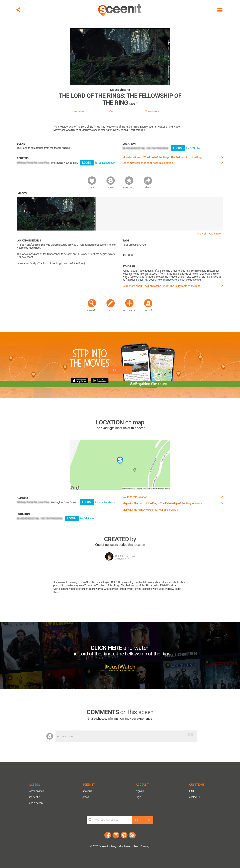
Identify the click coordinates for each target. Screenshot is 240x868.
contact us (195, 797)
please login (102, 582)
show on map (37, 791)
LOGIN (87, 163)
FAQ (191, 791)
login (138, 797)
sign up (140, 791)
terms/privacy (142, 846)
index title (35, 797)
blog (114, 846)
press (86, 797)
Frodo (132, 556)
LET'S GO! (143, 820)
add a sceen (36, 803)
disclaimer (125, 846)
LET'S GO (120, 370)
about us (87, 791)
